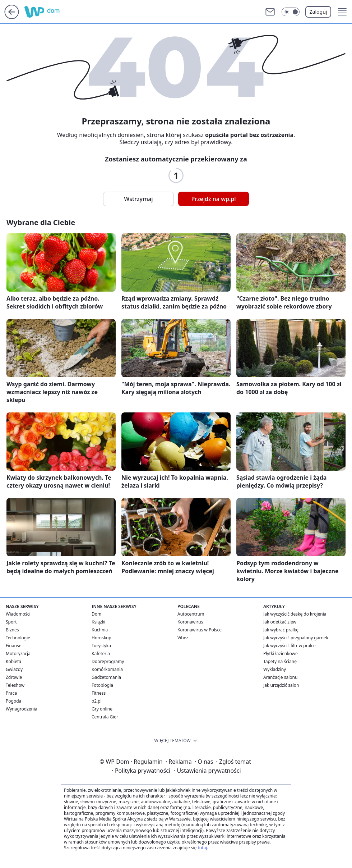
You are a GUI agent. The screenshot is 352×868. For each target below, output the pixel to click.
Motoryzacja (18, 654)
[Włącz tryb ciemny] (291, 12)
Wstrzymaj (138, 199)
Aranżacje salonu (280, 677)
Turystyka (101, 646)
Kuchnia (100, 630)
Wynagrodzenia (22, 709)
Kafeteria (101, 654)
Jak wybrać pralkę (281, 630)
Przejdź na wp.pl (213, 199)
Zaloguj (318, 12)
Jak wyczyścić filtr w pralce (290, 646)
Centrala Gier (105, 717)
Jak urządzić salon (281, 685)
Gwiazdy (14, 669)
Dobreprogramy (108, 661)
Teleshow (15, 685)
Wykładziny (275, 669)
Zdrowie (14, 677)
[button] (342, 12)
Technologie (18, 638)
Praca (11, 693)
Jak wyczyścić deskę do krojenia (295, 614)
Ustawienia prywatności (207, 771)
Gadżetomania (106, 677)
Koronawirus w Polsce (200, 630)
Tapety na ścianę (280, 661)
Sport (11, 622)
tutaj (202, 848)
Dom (96, 614)
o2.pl (97, 701)
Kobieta (13, 661)
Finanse (13, 646)
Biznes (12, 630)
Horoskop (101, 638)
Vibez (183, 638)
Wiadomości (18, 614)
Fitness (99, 693)
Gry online (102, 709)
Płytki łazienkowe (281, 654)
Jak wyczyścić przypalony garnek (296, 638)
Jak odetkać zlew (280, 622)
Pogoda (13, 701)
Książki (98, 622)
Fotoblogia (102, 685)
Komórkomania (107, 669)
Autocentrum (191, 614)
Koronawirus (190, 622)
